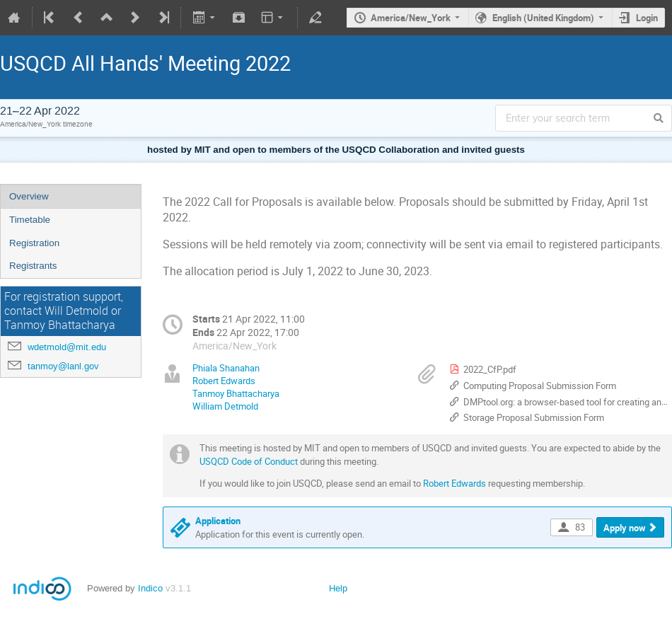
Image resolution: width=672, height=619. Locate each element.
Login (647, 18)
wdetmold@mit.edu (67, 347)
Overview (29, 196)
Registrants (33, 266)
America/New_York (411, 18)
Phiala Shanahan (226, 368)
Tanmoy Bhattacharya (236, 393)
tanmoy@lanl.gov (63, 366)
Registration (34, 243)
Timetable (30, 220)
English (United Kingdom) (543, 18)
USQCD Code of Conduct (249, 461)
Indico (150, 588)
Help (338, 588)
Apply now (625, 528)
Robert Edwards (224, 381)
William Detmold (225, 406)
